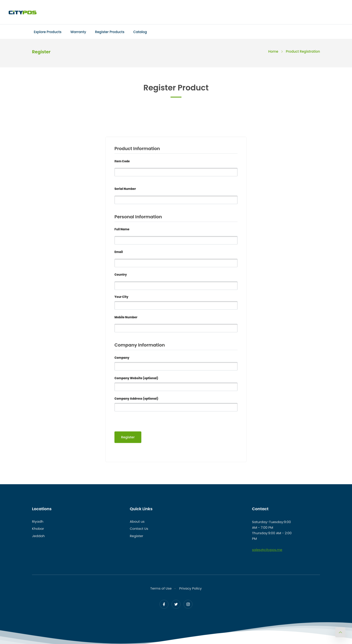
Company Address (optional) (136, 399)
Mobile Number (126, 318)
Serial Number (125, 190)
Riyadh (38, 521)
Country (121, 275)
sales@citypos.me (267, 550)
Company (122, 358)
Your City (121, 297)
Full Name (122, 230)
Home (273, 51)
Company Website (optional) (136, 379)
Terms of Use (161, 588)
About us (137, 521)
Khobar (38, 529)
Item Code (122, 162)
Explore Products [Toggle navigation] (48, 32)
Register (136, 536)
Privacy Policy (190, 588)
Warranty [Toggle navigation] (78, 32)
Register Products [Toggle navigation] (110, 32)
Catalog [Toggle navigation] (140, 32)
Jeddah (38, 536)
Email (119, 253)
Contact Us (139, 529)
